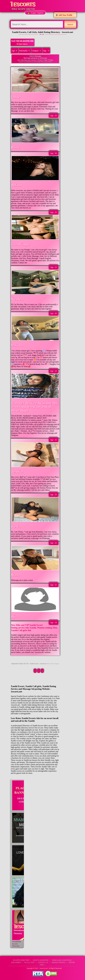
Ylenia (16, 527)
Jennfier (17, 472)
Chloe (16, 97)
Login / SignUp (37, 13)
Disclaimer (16, 962)
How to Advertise (41, 960)
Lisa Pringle (20, 244)
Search (70, 24)
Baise (15, 147)
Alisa (15, 617)
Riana (15, 575)
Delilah (16, 185)
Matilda (17, 345)
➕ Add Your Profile (64, 15)
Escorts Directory (21, 960)
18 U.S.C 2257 (29, 962)
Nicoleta (17, 299)
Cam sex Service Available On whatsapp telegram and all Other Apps (34, 407)
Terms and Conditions (62, 960)
